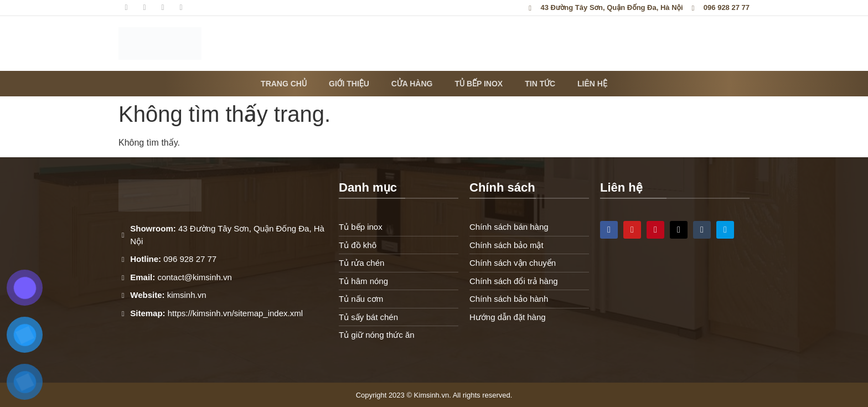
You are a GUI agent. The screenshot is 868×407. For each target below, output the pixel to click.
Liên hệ (592, 84)
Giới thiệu (349, 84)
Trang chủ (284, 84)
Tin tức (540, 84)
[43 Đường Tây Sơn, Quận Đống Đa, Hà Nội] (675, 305)
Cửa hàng (412, 84)
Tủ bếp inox (479, 84)
